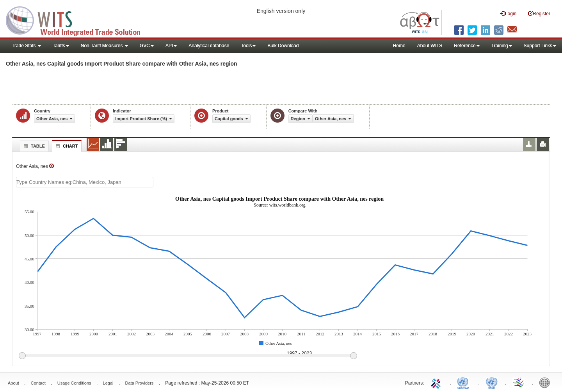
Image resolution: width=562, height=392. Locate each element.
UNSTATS (492, 382)
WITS (78, 20)
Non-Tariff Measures (104, 46)
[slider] (188, 356)
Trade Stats (26, 46)
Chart (66, 146)
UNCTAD (464, 382)
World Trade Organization (519, 382)
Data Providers (140, 383)
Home (399, 46)
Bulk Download (283, 46)
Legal (108, 383)
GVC (147, 46)
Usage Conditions (74, 383)
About (13, 383)
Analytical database (209, 46)
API (171, 46)
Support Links (540, 46)
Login (508, 13)
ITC (437, 382)
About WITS (430, 46)
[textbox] (85, 182)
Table (33, 146)
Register (539, 13)
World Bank (546, 382)
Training (502, 46)
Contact (38, 383)
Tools (248, 46)
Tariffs (61, 46)
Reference (467, 46)
